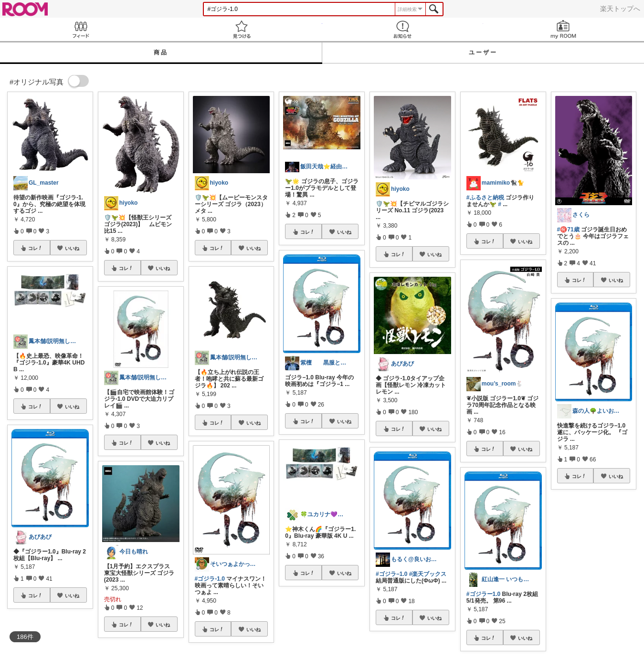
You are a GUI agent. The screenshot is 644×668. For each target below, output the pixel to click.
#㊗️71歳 (568, 230)
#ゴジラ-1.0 (210, 579)
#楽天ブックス (428, 574)
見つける (241, 29)
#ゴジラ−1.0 (391, 574)
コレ (35, 248)
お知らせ (403, 29)
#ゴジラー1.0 (483, 594)
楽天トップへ (620, 9)
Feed (80, 29)
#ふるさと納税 (485, 198)
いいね (72, 248)
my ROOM (564, 29)
